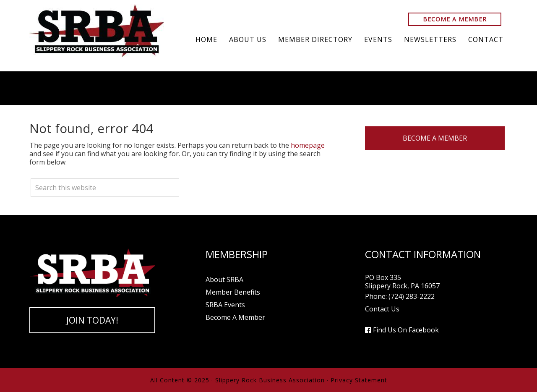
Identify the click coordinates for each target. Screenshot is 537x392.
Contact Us (382, 309)
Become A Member (455, 19)
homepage (308, 145)
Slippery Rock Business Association (96, 30)
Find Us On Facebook (406, 330)
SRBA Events (225, 305)
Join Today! (92, 320)
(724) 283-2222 (412, 296)
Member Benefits (233, 292)
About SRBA (224, 280)
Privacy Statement (359, 380)
